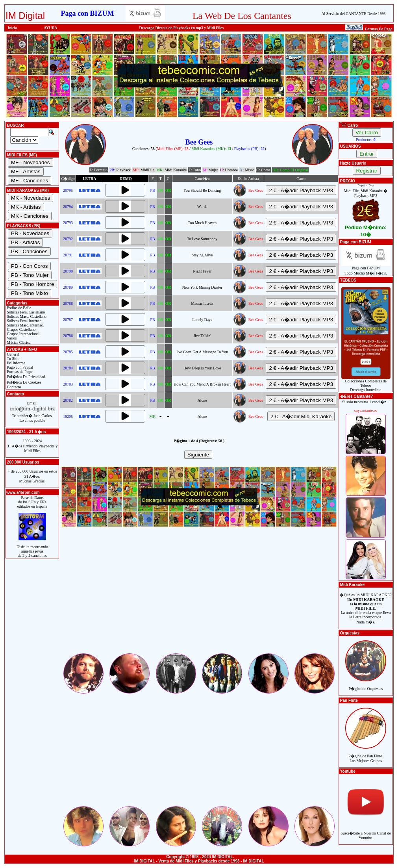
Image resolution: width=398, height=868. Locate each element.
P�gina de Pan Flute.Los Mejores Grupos (366, 754)
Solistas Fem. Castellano (25, 312)
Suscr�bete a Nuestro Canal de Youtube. (366, 831)
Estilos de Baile (19, 308)
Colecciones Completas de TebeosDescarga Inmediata (366, 384)
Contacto (14, 387)
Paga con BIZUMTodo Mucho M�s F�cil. (366, 269)
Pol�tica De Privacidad (26, 377)
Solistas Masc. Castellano (26, 316)
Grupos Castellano (21, 329)
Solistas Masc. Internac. (25, 325)
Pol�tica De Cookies (24, 382)
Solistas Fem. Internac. (24, 321)
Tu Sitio (13, 359)
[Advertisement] (199, 597)
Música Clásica (18, 342)
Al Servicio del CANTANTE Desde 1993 (353, 14)
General (13, 354)
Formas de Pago (19, 372)
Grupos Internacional (23, 334)
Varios (11, 338)
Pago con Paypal (19, 367)
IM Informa (16, 363)
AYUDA (51, 28)
